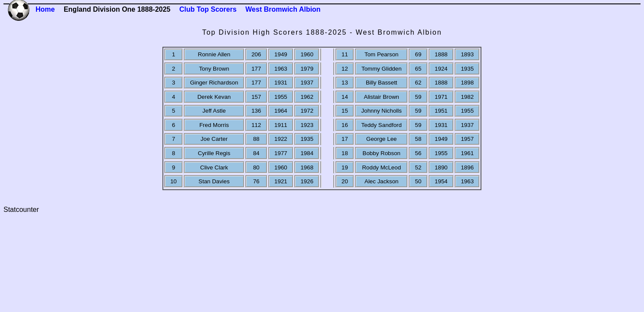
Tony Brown (214, 69)
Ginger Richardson (214, 83)
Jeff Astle (214, 111)
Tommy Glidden (382, 69)
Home (45, 9)
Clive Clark (214, 167)
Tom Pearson (382, 54)
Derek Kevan (214, 97)
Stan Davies (214, 181)
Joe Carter (214, 139)
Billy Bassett (382, 83)
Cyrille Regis (214, 153)
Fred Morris (214, 125)
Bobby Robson (382, 153)
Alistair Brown (382, 97)
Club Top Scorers (208, 9)
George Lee (381, 139)
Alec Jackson (382, 181)
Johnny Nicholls (382, 111)
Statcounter (21, 210)
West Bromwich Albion (283, 9)
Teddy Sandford (382, 125)
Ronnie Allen (214, 54)
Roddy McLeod (381, 167)
